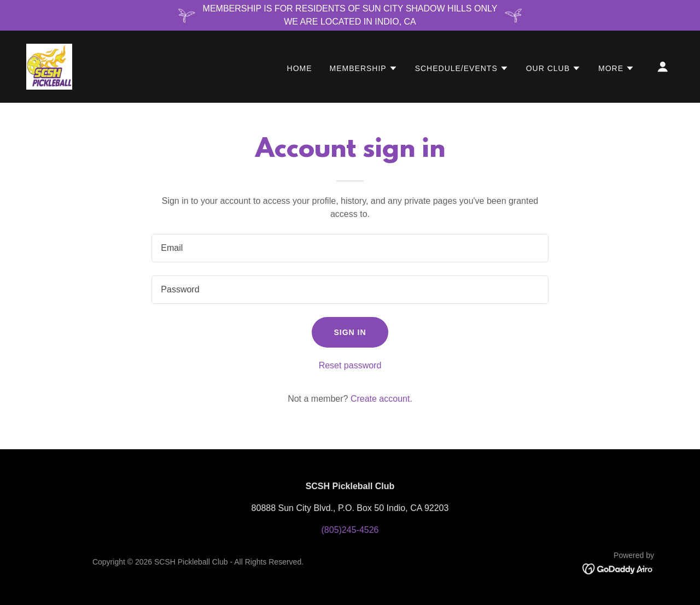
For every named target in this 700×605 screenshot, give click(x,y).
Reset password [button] (350, 365)
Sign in (350, 332)
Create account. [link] (381, 399)
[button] (364, 68)
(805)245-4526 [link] (350, 530)
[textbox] (350, 248)
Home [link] (300, 68)
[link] (49, 66)
